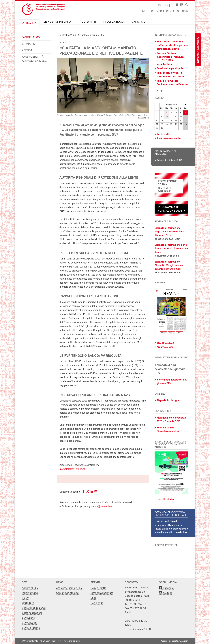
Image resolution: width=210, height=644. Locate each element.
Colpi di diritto (98, 588)
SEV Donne (28, 618)
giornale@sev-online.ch (72, 469)
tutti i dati (163, 134)
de (160, 5)
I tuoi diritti (87, 22)
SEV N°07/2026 (165, 343)
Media (160, 11)
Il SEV (25, 598)
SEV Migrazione (31, 628)
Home (142, 11)
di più (161, 91)
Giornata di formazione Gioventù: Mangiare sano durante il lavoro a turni (169, 265)
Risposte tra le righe (168, 401)
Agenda (27, 50)
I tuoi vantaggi (114, 22)
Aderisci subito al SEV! (169, 161)
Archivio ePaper (165, 347)
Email (128, 613)
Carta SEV (28, 603)
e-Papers (28, 44)
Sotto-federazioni (32, 613)
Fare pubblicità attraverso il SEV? (35, 59)
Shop (151, 11)
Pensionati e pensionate (170, 69)
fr (167, 5)
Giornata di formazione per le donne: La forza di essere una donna (171, 249)
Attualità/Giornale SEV (69, 588)
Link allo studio (165, 499)
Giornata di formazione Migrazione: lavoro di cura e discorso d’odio (170, 232)
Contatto (172, 11)
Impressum (56, 641)
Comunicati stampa (67, 593)
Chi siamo (139, 22)
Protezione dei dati (71, 641)
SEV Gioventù (30, 623)
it (173, 5)
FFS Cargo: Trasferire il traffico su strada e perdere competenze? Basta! (172, 45)
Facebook (169, 588)
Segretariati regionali (34, 608)
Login (184, 11)
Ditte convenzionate (102, 593)
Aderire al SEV (30, 588)
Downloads (97, 603)
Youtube (168, 593)
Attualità (29, 23)
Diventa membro (198, 50)
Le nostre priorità (57, 22)
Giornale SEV (31, 38)
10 (167, 117)
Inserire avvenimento (169, 138)
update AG (177, 641)
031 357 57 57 (138, 604)
